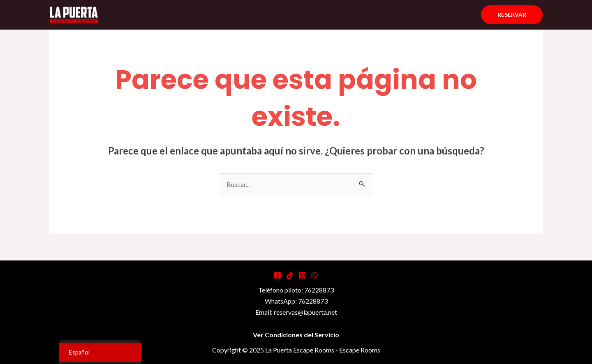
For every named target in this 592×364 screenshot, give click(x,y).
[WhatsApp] (314, 275)
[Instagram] (302, 275)
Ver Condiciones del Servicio (296, 335)
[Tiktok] (290, 275)
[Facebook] (277, 275)
